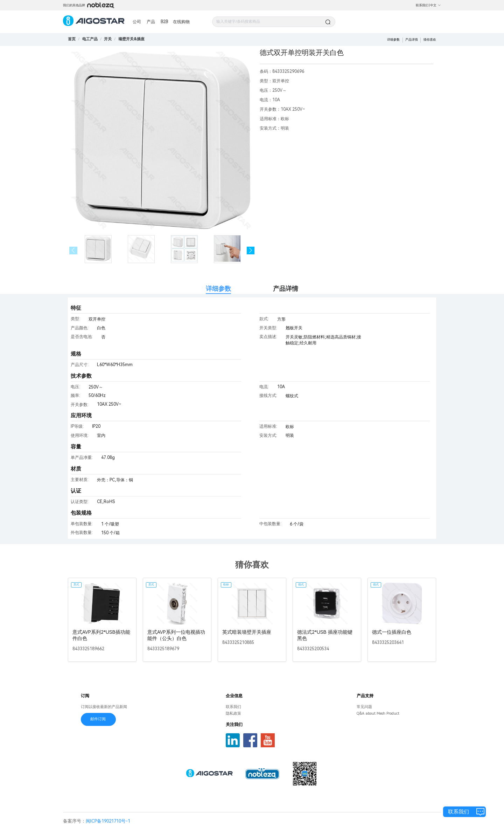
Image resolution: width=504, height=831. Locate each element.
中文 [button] (436, 5)
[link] (90, 39)
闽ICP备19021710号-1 (108, 821)
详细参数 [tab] (218, 289)
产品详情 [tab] (286, 289)
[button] (251, 251)
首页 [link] (72, 39)
